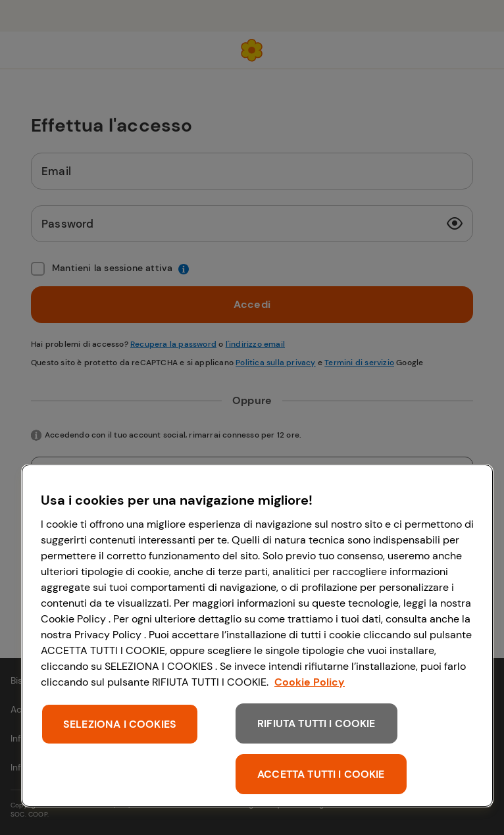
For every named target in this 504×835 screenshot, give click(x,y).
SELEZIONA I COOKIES (120, 724)
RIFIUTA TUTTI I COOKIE (316, 723)
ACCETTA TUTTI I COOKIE (321, 774)
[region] (257, 636)
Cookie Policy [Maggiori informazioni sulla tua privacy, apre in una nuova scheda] (310, 682)
